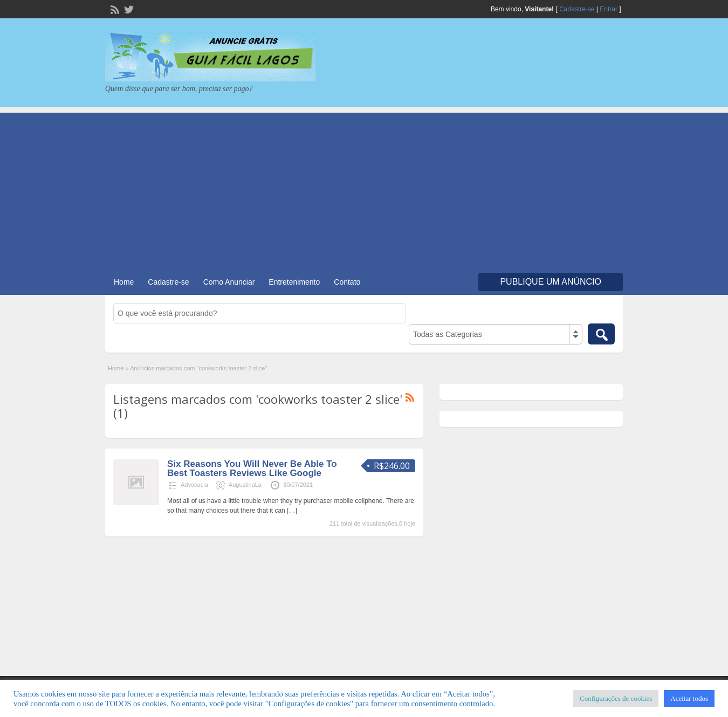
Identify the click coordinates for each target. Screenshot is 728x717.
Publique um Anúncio (551, 282)
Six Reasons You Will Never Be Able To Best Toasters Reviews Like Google (252, 468)
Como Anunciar (229, 282)
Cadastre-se (577, 9)
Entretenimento (294, 282)
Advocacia (194, 485)
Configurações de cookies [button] (616, 698)
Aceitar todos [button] (689, 698)
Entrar (609, 9)
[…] (292, 511)
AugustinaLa (245, 485)
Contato (347, 282)
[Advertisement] (364, 188)
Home (124, 282)
